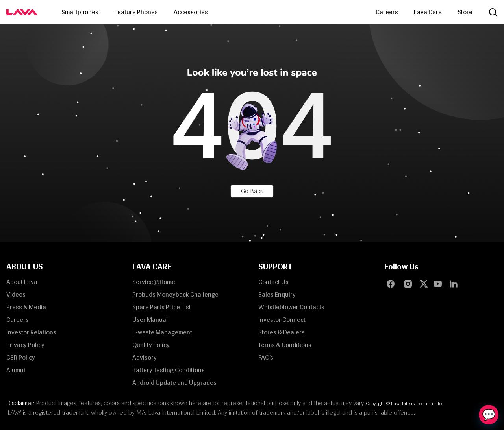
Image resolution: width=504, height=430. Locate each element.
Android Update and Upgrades (174, 383)
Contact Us (273, 282)
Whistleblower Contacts (291, 307)
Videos (16, 294)
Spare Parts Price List (162, 307)
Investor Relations (31, 332)
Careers (387, 12)
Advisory (145, 357)
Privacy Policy (25, 345)
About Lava (22, 282)
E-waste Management (162, 332)
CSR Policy (21, 357)
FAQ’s (266, 357)
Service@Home (154, 282)
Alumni (16, 370)
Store (465, 12)
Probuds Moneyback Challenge (175, 294)
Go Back (252, 191)
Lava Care (428, 12)
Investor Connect (282, 320)
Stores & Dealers (282, 332)
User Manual (150, 320)
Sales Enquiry (277, 294)
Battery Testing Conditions (169, 370)
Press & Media (26, 307)
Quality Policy (151, 345)
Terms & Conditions (285, 345)
